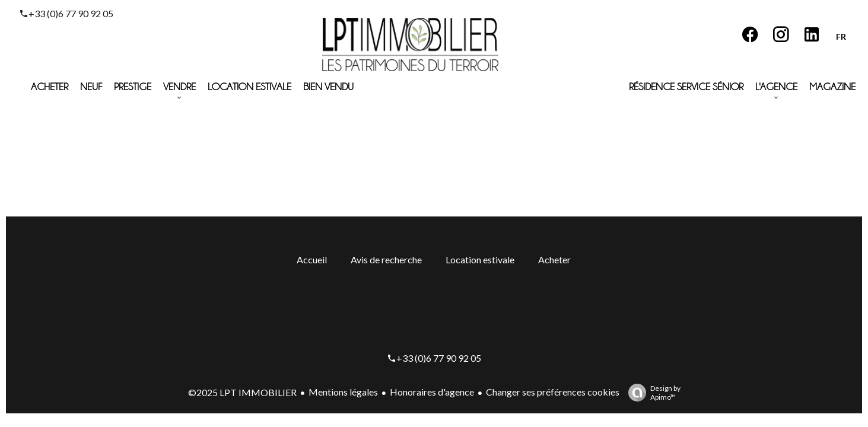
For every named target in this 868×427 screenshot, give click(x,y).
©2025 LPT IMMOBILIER (242, 392)
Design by (651, 393)
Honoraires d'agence (432, 392)
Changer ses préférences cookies (553, 392)
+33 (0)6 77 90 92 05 (71, 13)
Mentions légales (343, 392)
